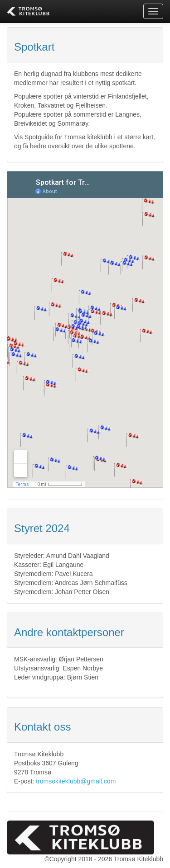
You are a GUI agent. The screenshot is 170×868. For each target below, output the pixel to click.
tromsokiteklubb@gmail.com (76, 781)
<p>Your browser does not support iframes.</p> (85, 330)
